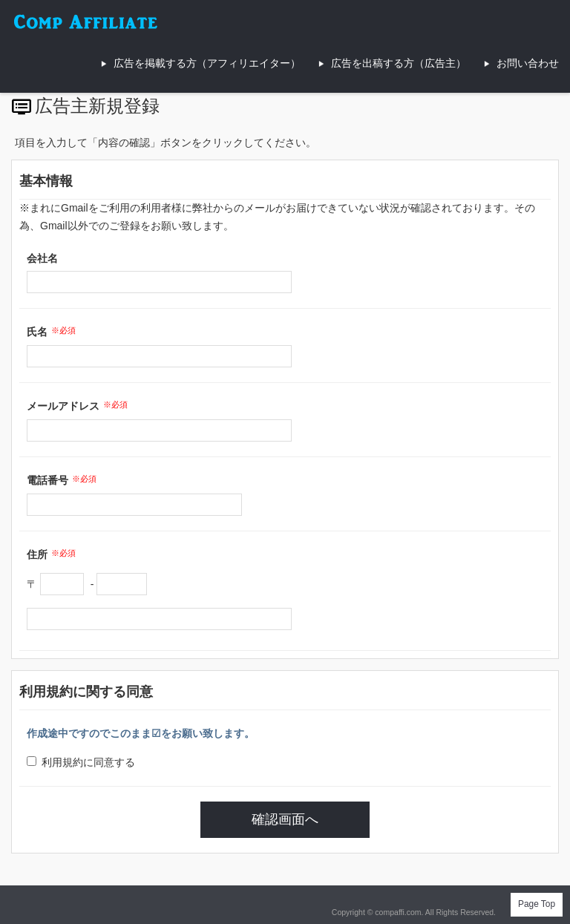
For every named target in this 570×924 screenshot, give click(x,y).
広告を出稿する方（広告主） (399, 63)
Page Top (537, 904)
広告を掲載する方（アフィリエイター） (207, 63)
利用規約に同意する (81, 762)
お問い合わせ (528, 63)
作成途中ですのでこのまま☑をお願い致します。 (141, 733)
